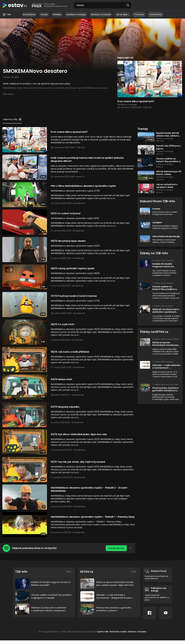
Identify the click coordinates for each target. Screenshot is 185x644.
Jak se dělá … (123, 14)
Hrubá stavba (158, 212)
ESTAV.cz (87, 575)
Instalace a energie (76, 14)
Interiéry (57, 14)
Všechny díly (12, 119)
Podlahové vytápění (161, 226)
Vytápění (157, 222)
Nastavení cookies (118, 635)
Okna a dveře (171, 212)
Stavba (44, 14)
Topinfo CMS (102, 635)
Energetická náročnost (162, 214)
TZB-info (22, 575)
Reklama (132, 635)
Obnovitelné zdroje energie (163, 238)
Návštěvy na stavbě (101, 14)
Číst (8, 94)
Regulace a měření (170, 228)
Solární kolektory (167, 244)
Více (69, 575)
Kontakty (142, 635)
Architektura (29, 14)
